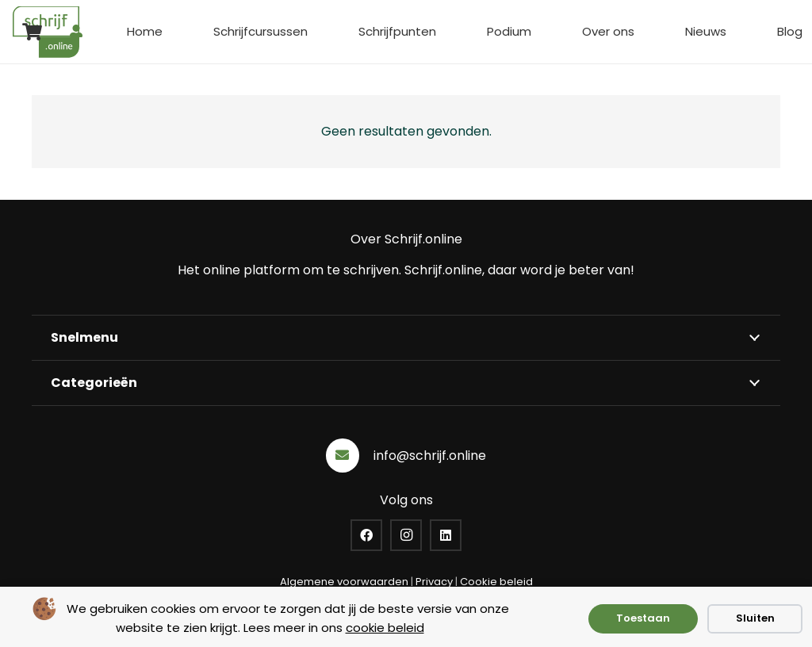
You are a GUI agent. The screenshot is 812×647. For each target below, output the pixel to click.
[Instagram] (406, 535)
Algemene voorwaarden (344, 582)
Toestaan (643, 618)
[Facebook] (366, 535)
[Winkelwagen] (32, 32)
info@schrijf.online (430, 456)
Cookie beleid (496, 582)
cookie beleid (385, 628)
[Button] (77, 31)
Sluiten (755, 618)
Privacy (434, 582)
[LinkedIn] (446, 535)
